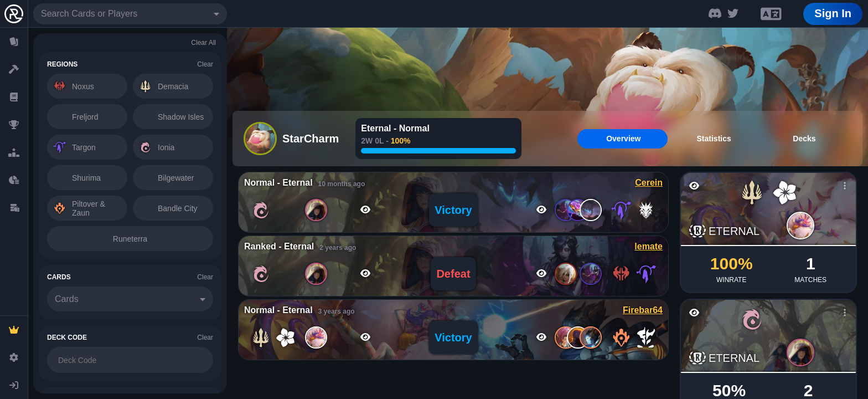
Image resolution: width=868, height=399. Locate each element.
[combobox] (130, 14)
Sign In (833, 13)
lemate (649, 246)
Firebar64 (643, 310)
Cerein (649, 183)
